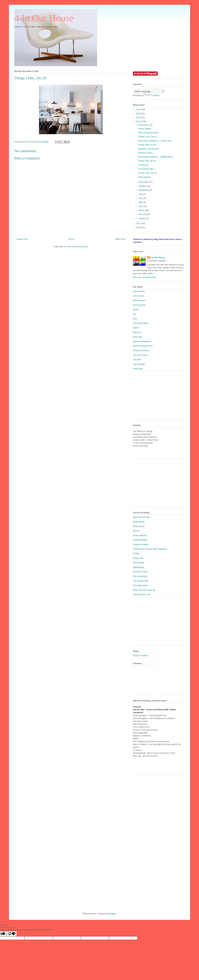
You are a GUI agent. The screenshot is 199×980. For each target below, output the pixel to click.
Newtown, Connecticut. (149, 149)
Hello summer (144, 177)
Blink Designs (139, 300)
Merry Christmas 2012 (148, 133)
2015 (139, 109)
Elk (134, 314)
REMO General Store (143, 346)
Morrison (137, 332)
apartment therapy (141, 517)
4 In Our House (44, 18)
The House (143, 165)
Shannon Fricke (140, 572)
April (141, 206)
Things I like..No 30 (147, 145)
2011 (139, 223)
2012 (139, 121)
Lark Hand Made (141, 323)
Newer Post (22, 239)
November (144, 182)
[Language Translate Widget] (149, 91)
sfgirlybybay (138, 567)
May (141, 202)
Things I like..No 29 (147, 161)
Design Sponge (140, 540)
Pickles (136, 553)
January (143, 218)
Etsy (135, 319)
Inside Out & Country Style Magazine (150, 549)
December (144, 125)
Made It (136, 328)
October (143, 186)
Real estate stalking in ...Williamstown (155, 157)
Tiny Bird (137, 360)
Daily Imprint (139, 526)
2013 (139, 118)
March (142, 210)
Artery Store (138, 296)
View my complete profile (144, 277)
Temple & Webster (141, 350)
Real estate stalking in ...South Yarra (155, 141)
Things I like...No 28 (147, 173)
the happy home (140, 585)
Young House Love (142, 594)
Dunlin (136, 310)
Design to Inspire (141, 544)
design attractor (140, 535)
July (141, 194)
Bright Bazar (139, 522)
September (144, 190)
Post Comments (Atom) (77, 247)
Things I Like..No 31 (147, 137)
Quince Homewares (142, 341)
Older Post (120, 239)
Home (71, 239)
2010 (139, 227)
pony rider (138, 337)
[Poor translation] (12, 934)
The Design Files (141, 581)
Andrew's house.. (146, 153)
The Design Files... (147, 169)
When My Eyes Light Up (144, 590)
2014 (139, 114)
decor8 (136, 531)
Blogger (113, 914)
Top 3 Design (139, 364)
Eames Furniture (141, 655)
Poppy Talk (138, 558)
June (141, 198)
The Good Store (140, 355)
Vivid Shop (138, 369)
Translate (152, 95)
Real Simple (139, 563)
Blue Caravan (139, 305)
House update (144, 128)
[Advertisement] (157, 397)
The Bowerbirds (140, 576)
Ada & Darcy (139, 291)
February (143, 214)
